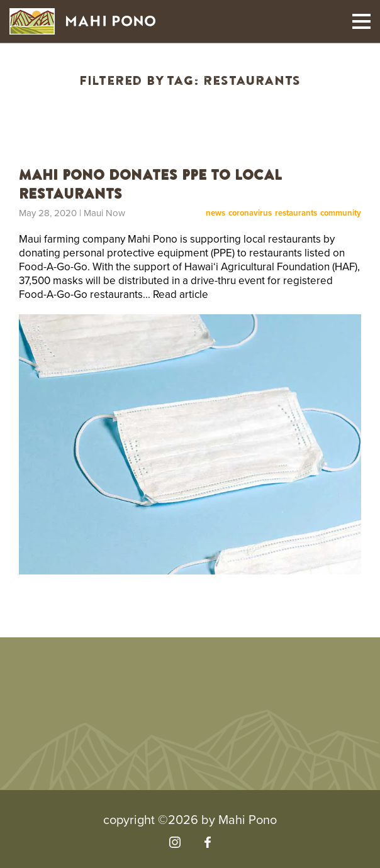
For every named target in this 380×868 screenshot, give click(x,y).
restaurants (296, 213)
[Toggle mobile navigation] (361, 21)
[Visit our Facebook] (207, 842)
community (341, 213)
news (215, 213)
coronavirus (250, 213)
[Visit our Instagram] (175, 842)
